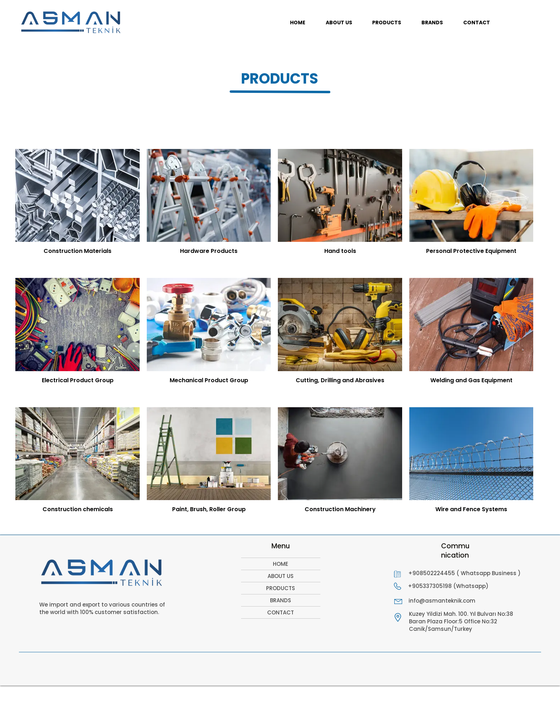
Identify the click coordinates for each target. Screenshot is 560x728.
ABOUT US (281, 576)
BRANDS (281, 600)
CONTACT (281, 612)
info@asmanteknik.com (442, 601)
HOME (281, 564)
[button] (387, 23)
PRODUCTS (281, 588)
